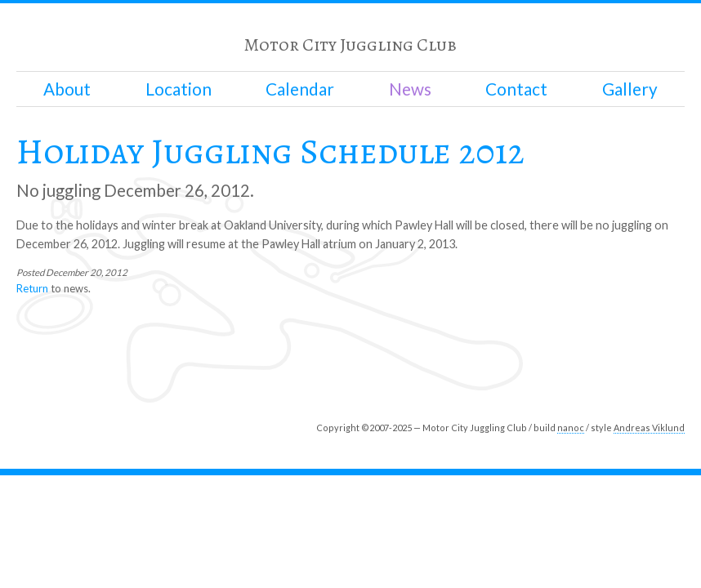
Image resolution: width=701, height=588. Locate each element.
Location (179, 89)
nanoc (571, 428)
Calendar (300, 89)
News (410, 89)
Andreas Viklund (649, 428)
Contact (516, 89)
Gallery (630, 89)
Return (32, 288)
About (67, 89)
